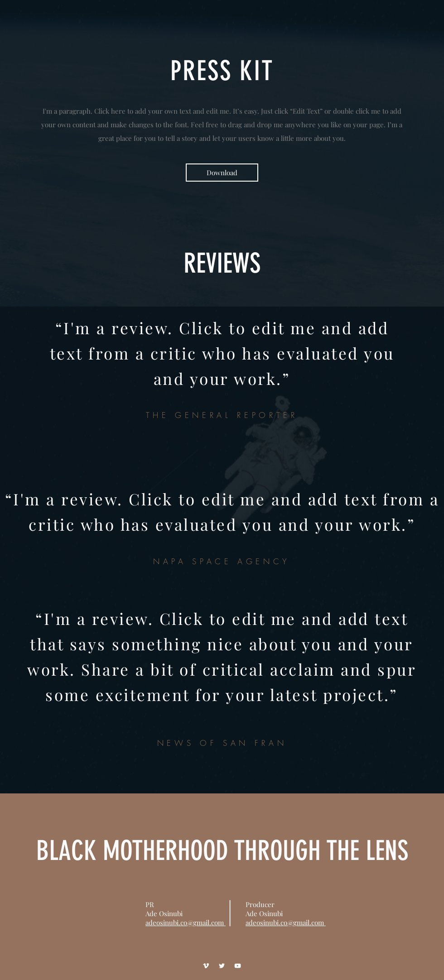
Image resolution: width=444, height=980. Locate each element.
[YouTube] (238, 966)
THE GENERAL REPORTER (222, 415)
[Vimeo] (206, 966)
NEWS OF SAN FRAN (222, 743)
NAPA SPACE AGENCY (222, 561)
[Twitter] (222, 966)
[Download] (222, 173)
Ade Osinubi (264, 913)
